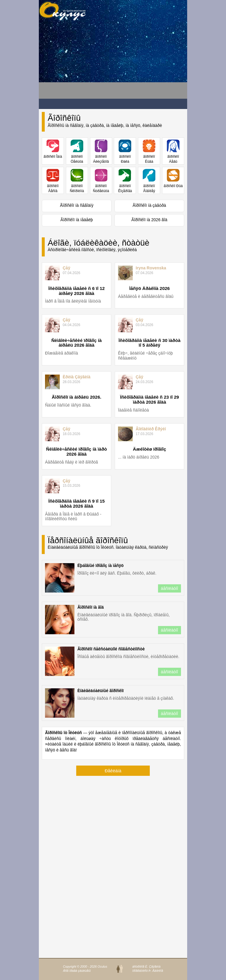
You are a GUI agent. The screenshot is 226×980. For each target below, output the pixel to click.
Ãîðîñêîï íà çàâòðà (149, 205)
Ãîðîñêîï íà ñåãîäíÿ (77, 205)
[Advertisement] (86, 62)
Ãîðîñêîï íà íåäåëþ (77, 220)
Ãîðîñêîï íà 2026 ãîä (149, 220)
